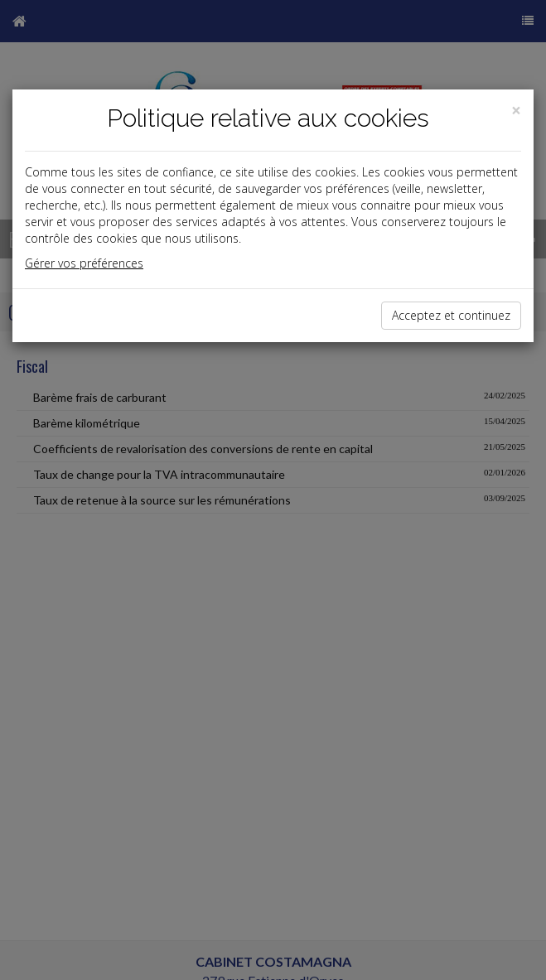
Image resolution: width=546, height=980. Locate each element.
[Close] (516, 111)
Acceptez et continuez (451, 315)
